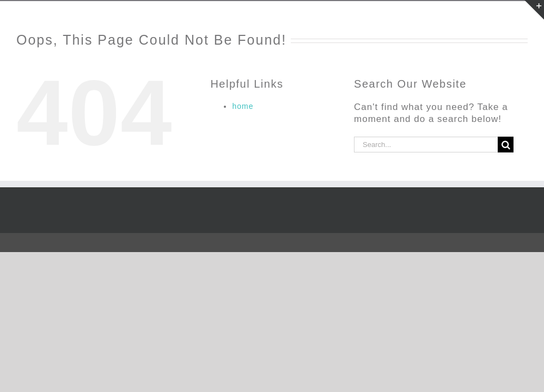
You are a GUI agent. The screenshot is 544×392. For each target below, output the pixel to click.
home (243, 106)
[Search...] (426, 145)
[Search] (506, 145)
